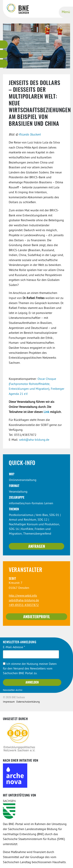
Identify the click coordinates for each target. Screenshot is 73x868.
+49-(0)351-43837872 (24, 605)
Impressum (9, 702)
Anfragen (37, 547)
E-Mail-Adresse (14, 647)
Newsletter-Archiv (13, 690)
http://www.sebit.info (23, 596)
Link (46, 412)
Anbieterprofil (37, 617)
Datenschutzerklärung (28, 702)
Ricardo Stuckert (30, 135)
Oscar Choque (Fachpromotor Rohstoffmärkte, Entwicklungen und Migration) (32, 384)
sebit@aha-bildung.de (34, 440)
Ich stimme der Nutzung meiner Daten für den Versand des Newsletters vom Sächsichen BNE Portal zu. (30, 669)
